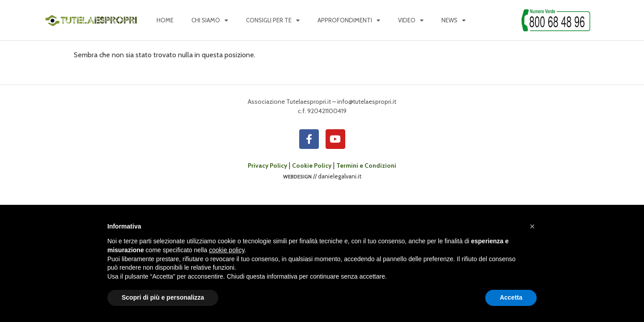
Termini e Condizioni (366, 165)
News (453, 20)
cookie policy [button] (227, 250)
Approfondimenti (349, 20)
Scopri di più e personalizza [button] (163, 297)
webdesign (297, 176)
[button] (532, 226)
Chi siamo (210, 20)
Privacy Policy (267, 165)
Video (411, 20)
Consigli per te (273, 20)
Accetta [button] (511, 297)
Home (165, 20)
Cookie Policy (312, 165)
